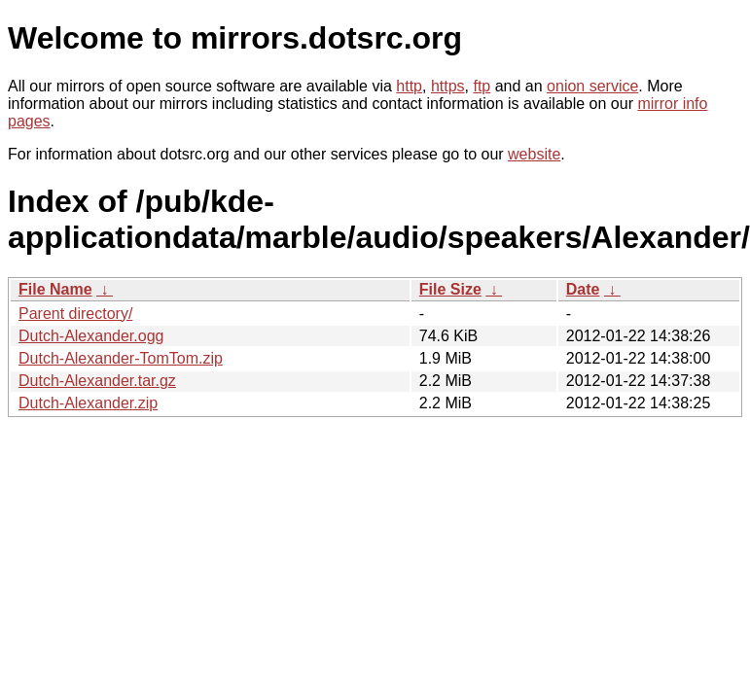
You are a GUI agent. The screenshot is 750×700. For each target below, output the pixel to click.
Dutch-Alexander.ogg (91, 336)
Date (583, 289)
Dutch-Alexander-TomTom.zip (121, 358)
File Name (55, 289)
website (534, 154)
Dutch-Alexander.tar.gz (97, 381)
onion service (592, 86)
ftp (482, 86)
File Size (450, 289)
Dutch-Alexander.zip (88, 403)
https (448, 86)
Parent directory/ (75, 314)
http (409, 86)
